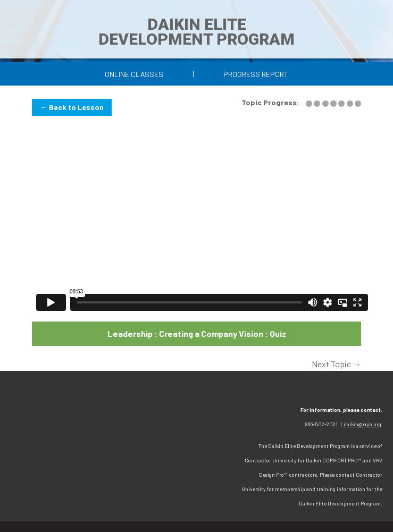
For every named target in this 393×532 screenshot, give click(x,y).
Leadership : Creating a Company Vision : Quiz (197, 333)
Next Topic (336, 364)
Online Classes (134, 74)
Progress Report (256, 74)
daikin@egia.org (362, 424)
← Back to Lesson (72, 107)
